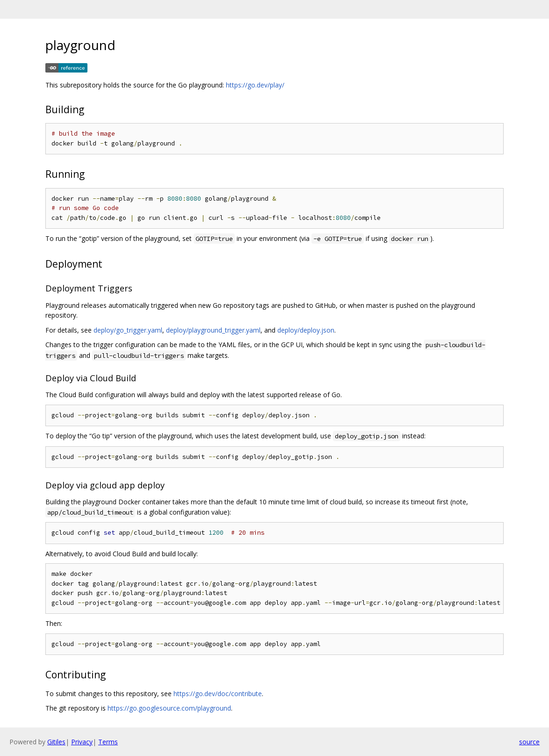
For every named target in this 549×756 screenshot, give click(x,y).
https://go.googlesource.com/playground (169, 708)
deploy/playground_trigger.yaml (213, 330)
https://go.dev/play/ (255, 85)
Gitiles (56, 742)
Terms (108, 742)
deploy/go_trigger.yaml (128, 330)
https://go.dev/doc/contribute (218, 694)
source (529, 742)
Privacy (82, 742)
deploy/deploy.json (306, 330)
